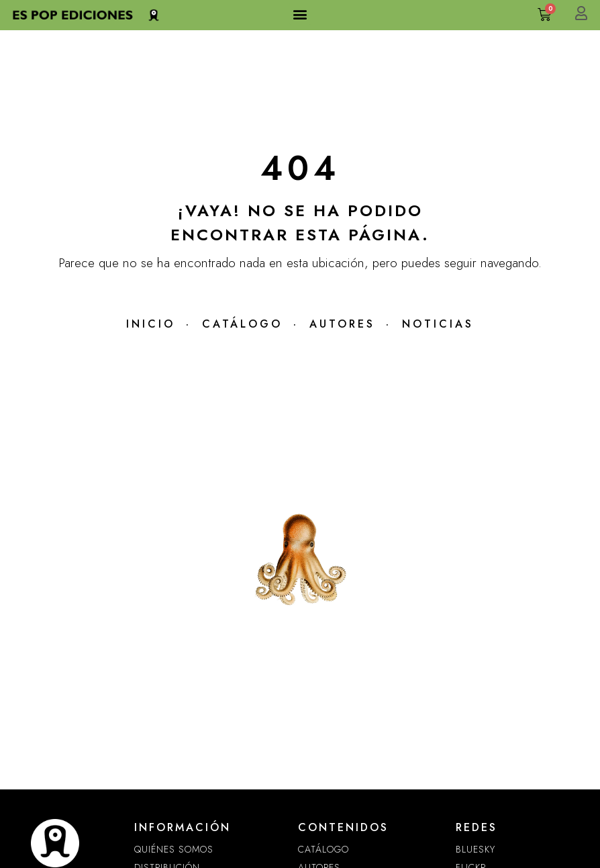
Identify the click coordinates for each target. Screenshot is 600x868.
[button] (300, 14)
